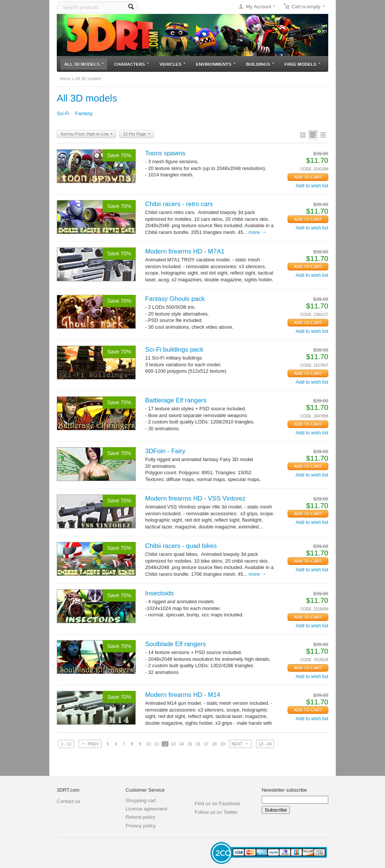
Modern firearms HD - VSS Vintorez (195, 498)
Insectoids (159, 593)
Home (65, 79)
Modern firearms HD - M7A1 (185, 251)
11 (157, 744)
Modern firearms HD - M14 (183, 695)
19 (223, 744)
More (257, 232)
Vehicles (172, 64)
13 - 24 (265, 744)
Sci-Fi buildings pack (174, 350)
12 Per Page (136, 134)
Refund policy (140, 817)
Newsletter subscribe (284, 790)
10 (149, 744)
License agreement (146, 809)
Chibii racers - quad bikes (181, 546)
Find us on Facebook (218, 804)
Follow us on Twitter (216, 812)
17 (206, 744)
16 (198, 744)
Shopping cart (141, 800)
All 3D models (84, 64)
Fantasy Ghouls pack (175, 299)
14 (181, 744)
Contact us (68, 801)
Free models (302, 64)
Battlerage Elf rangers (176, 400)
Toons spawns (165, 153)
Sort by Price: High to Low (87, 134)
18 (214, 744)
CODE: (306, 169)
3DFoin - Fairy (165, 451)
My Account (258, 7)
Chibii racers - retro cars (179, 204)
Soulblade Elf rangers (176, 644)
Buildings (260, 64)
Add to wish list (312, 186)
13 (173, 744)
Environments (216, 64)
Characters (132, 64)
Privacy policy (140, 826)
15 (189, 744)
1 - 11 (66, 744)
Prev (90, 744)
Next (240, 744)
